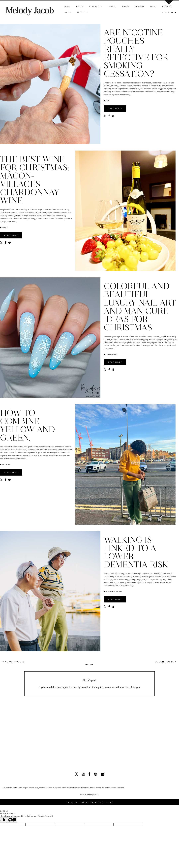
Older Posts (166, 662)
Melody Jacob (30, 10)
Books (67, 12)
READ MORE (115, 109)
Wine (4, 227)
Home (67, 6)
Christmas (111, 354)
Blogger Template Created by (89, 802)
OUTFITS (5, 465)
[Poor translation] (12, 820)
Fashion (140, 6)
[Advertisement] (31, 733)
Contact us (96, 6)
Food (153, 6)
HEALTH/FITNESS (113, 591)
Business (167, 6)
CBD (107, 101)
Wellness (83, 12)
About (80, 6)
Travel (112, 6)
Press (126, 6)
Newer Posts (14, 662)
